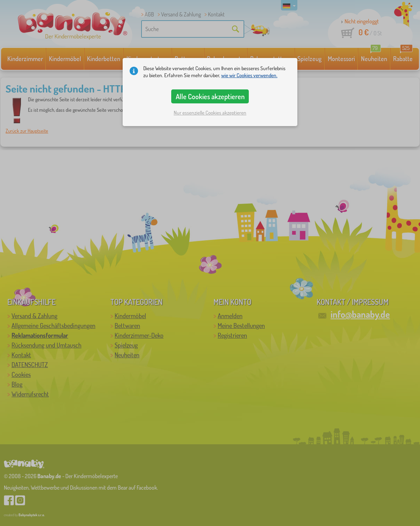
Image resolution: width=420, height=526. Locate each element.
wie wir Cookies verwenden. (249, 75)
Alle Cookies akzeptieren (210, 96)
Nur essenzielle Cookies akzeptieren (210, 113)
